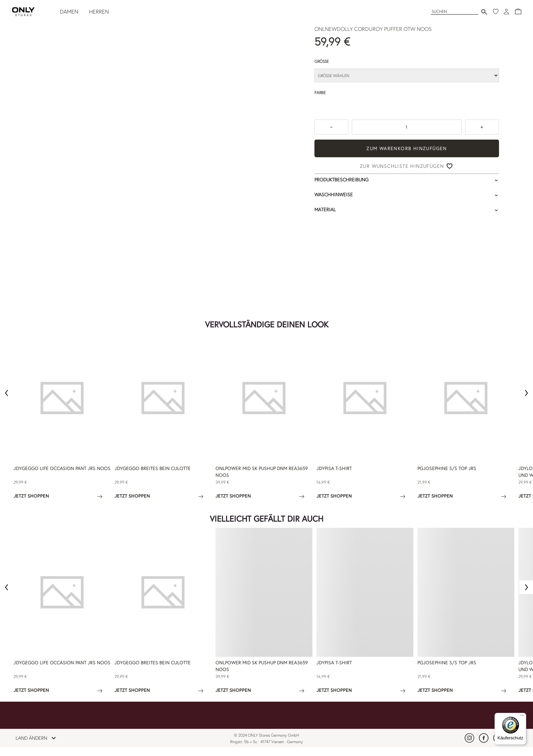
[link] (469, 738)
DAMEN (69, 12)
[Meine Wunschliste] (496, 12)
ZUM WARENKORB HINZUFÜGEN (407, 148)
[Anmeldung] (506, 12)
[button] (518, 12)
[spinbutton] (407, 127)
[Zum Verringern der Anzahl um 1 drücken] (331, 127)
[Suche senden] (484, 12)
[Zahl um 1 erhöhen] (482, 127)
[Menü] (522, 717)
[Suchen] (454, 11)
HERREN (99, 12)
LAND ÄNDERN (38, 738)
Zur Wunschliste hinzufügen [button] (402, 166)
